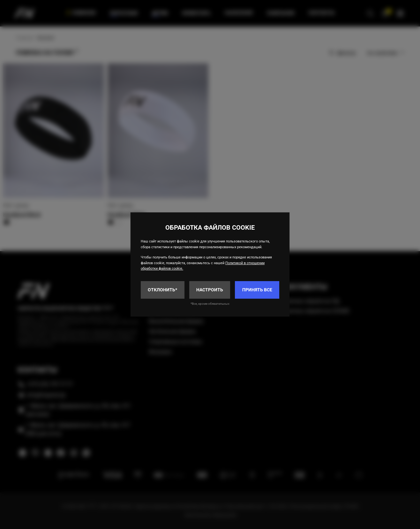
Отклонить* (162, 290)
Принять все (257, 290)
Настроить (210, 290)
